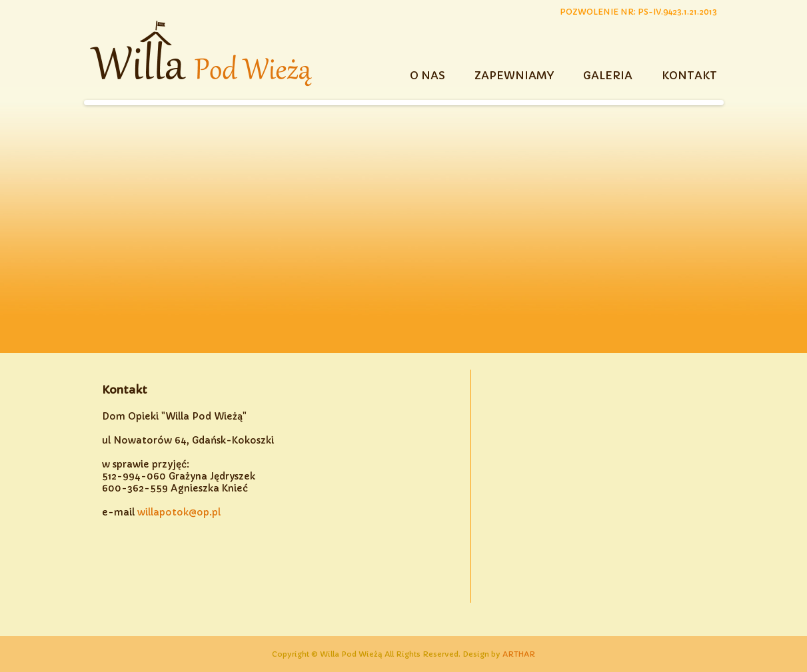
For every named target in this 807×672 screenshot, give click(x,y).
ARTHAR (519, 654)
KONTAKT (689, 75)
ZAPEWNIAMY (514, 75)
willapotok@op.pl (179, 512)
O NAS (427, 75)
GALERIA (608, 75)
